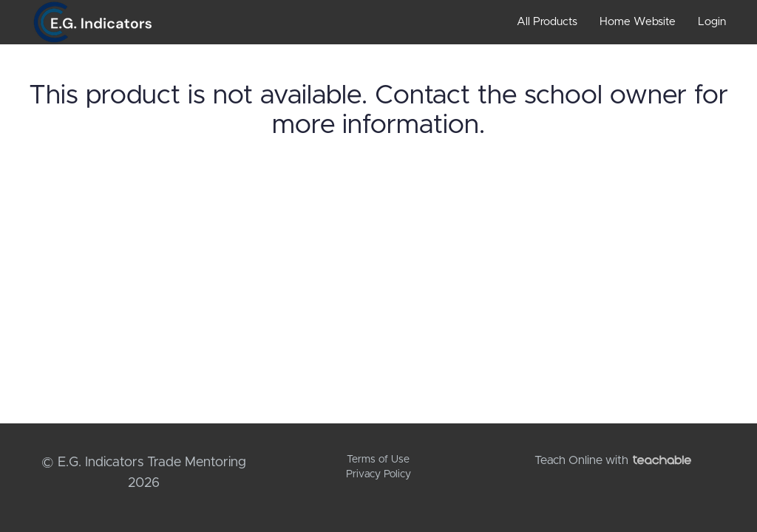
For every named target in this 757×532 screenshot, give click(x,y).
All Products (547, 22)
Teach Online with (613, 460)
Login (712, 22)
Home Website (638, 22)
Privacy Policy (378, 474)
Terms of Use (378, 460)
